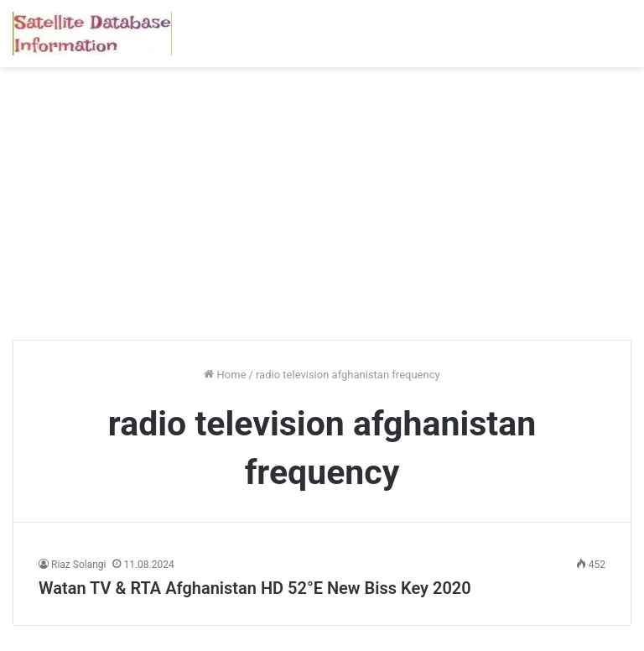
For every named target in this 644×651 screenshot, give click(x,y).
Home (225, 375)
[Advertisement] (322, 210)
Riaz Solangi (78, 565)
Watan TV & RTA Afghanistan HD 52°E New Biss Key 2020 (255, 588)
